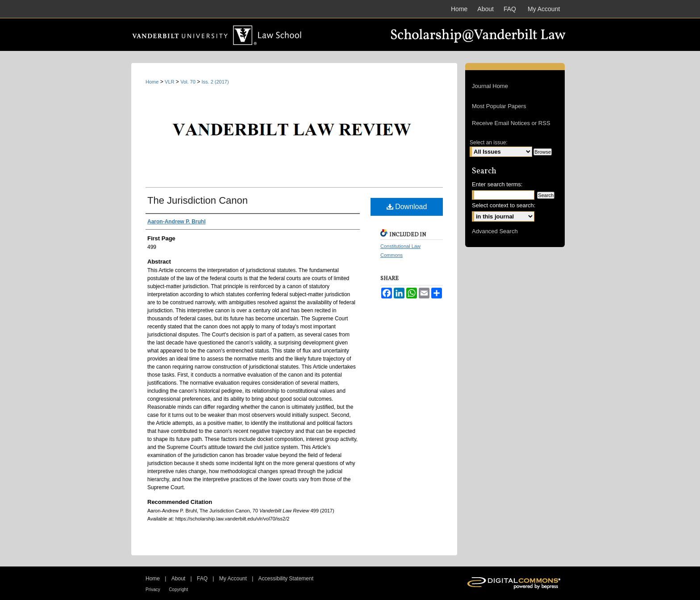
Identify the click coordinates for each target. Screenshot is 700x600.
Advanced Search (495, 231)
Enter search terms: (497, 184)
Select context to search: (504, 205)
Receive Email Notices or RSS (511, 123)
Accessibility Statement (286, 579)
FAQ (202, 579)
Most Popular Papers (499, 106)
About (178, 579)
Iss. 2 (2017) (215, 82)
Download (407, 207)
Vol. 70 (188, 82)
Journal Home (490, 86)
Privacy (153, 590)
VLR (169, 82)
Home (152, 82)
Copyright (178, 590)
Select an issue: (489, 143)
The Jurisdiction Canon (198, 200)
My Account (233, 579)
